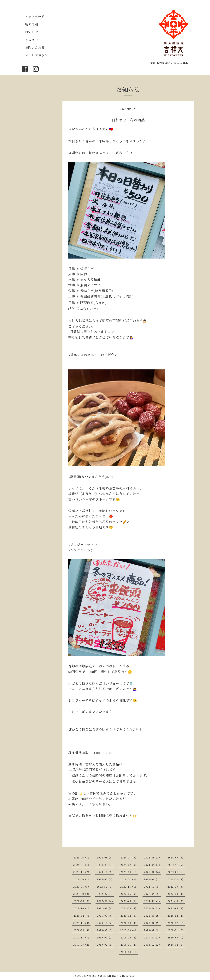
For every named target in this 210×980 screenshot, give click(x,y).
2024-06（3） (153, 858)
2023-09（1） (129, 872)
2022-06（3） (129, 894)
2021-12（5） (153, 901)
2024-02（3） (129, 865)
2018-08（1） (129, 952)
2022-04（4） (176, 894)
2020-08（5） (153, 923)
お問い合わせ (35, 48)
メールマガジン (36, 55)
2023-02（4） (176, 880)
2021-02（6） (129, 916)
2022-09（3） (176, 887)
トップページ (35, 17)
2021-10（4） (82, 909)
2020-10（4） (105, 923)
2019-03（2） (82, 945)
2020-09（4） (129, 923)
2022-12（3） (105, 887)
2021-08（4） (129, 909)
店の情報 (32, 25)
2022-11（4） (129, 887)
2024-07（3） (129, 858)
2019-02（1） (105, 945)
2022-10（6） (152, 887)
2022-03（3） (82, 901)
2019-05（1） (176, 938)
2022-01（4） (129, 901)
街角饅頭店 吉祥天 (94, 976)
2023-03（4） (152, 880)
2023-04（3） (129, 880)
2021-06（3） (153, 909)
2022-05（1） (153, 894)
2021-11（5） (176, 901)
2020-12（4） (176, 916)
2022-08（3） (82, 894)
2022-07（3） (105, 894)
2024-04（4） (82, 865)
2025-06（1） (82, 858)
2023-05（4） (105, 880)
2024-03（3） (105, 865)
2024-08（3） (105, 858)
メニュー (32, 40)
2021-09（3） (105, 909)
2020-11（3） (82, 923)
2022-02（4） (106, 901)
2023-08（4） (153, 872)
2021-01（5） (153, 916)
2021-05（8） (176, 909)
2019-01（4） (129, 945)
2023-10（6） (105, 872)
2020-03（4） (129, 930)
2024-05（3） (176, 858)
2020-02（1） (152, 930)
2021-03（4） (105, 916)
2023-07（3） (176, 872)
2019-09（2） (105, 938)
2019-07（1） (153, 938)
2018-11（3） (176, 945)
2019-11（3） (82, 938)
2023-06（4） (82, 880)
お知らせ (32, 32)
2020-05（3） (105, 930)
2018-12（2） (153, 945)
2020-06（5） (82, 930)
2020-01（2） (176, 930)
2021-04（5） (82, 916)
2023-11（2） (82, 872)
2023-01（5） (82, 887)
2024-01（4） (153, 865)
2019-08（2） (129, 938)
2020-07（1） (176, 923)
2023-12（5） (176, 865)
